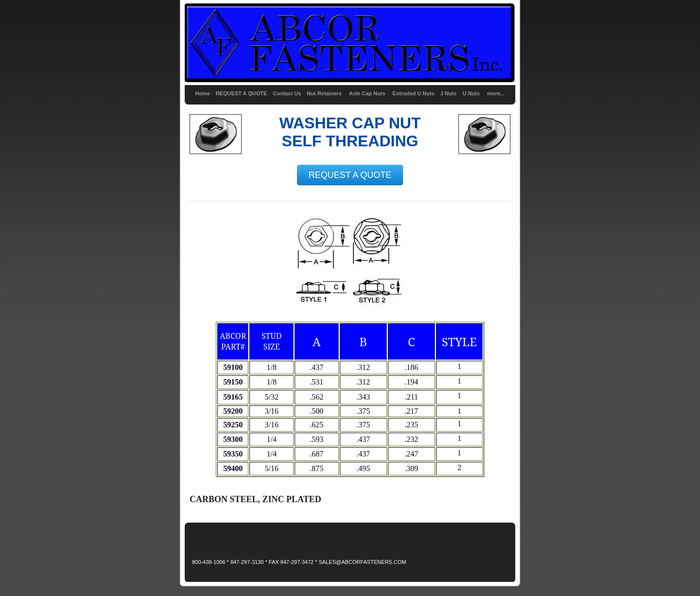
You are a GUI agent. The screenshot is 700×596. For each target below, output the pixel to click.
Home (202, 93)
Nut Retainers (324, 93)
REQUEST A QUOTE (242, 93)
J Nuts (449, 93)
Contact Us (287, 93)
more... (496, 93)
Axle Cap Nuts (368, 93)
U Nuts (471, 93)
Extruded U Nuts (414, 93)
